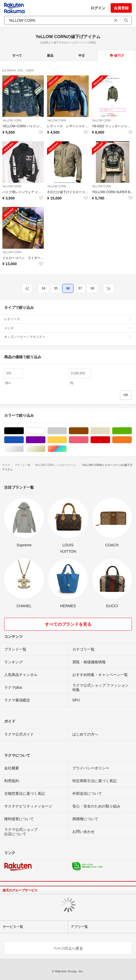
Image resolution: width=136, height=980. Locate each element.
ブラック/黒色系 (24, 431)
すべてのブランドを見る (68, 624)
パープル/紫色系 (45, 440)
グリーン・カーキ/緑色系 (132, 431)
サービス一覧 (13, 927)
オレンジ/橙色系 (132, 440)
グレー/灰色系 (67, 431)
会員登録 (121, 8)
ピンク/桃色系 (88, 440)
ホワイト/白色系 (45, 431)
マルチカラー (67, 449)
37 (80, 288)
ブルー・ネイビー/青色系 (24, 440)
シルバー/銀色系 (24, 449)
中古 (82, 56)
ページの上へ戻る (68, 948)
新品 (50, 56)
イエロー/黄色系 (67, 440)
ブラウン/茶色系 (88, 431)
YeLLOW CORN (12, 121)
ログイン (98, 8)
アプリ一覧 (79, 927)
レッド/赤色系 (110, 440)
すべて (17, 56)
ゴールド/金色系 (45, 449)
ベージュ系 (110, 431)
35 (56, 288)
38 (92, 288)
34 (44, 288)
